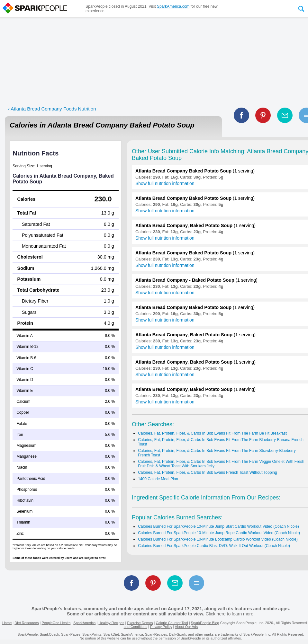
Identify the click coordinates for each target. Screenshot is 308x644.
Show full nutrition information (165, 183)
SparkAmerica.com (173, 6)
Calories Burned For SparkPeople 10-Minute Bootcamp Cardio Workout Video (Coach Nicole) (218, 539)
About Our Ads (186, 627)
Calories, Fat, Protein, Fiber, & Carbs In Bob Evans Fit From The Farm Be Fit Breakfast (212, 433)
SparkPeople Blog (205, 623)
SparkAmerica (84, 623)
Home (7, 623)
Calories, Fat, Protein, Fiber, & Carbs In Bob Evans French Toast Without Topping (207, 472)
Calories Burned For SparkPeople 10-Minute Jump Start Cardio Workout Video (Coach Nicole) (218, 526)
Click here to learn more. (230, 614)
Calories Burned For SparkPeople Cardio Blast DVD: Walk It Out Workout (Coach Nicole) (214, 546)
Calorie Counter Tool (172, 623)
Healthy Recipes (111, 623)
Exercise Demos (140, 623)
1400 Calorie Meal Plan (158, 479)
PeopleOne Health (56, 623)
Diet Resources (27, 623)
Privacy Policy (161, 627)
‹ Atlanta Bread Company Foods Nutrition (52, 109)
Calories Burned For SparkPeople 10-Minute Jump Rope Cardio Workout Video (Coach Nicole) (219, 533)
